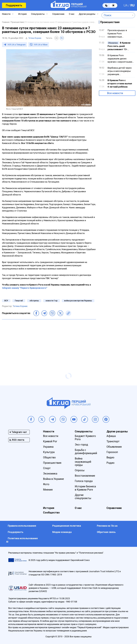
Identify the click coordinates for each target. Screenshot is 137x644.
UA (126, 5)
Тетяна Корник (35, 38)
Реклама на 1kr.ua (107, 526)
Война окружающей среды (83, 462)
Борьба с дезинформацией (86, 452)
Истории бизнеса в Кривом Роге (85, 488)
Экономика (50, 474)
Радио (110, 463)
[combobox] (116, 15)
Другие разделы (87, 14)
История (22, 14)
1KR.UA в (16, 45)
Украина (48, 447)
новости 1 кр (52, 301)
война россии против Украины (78, 301)
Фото (46, 484)
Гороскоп (112, 452)
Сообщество (51, 513)
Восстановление (85, 476)
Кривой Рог (50, 441)
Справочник (58, 14)
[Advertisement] (49, 341)
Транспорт (113, 441)
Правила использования (22, 526)
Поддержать (14, 5)
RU (132, 5)
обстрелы (34, 301)
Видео (110, 457)
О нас (72, 14)
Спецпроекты (38, 14)
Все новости (115, 93)
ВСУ (6, 301)
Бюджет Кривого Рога (85, 438)
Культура (49, 452)
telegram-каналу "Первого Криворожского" (25, 288)
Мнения (48, 490)
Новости (6, 14)
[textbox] (116, 15)
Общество (49, 457)
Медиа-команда (62, 532)
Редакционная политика (67, 526)
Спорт (47, 468)
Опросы (80, 470)
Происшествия (52, 463)
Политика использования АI (22, 540)
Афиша (111, 436)
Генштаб (19, 301)
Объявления (114, 447)
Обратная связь (106, 532)
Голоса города (84, 481)
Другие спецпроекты (83, 497)
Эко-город (81, 445)
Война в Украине (53, 479)
